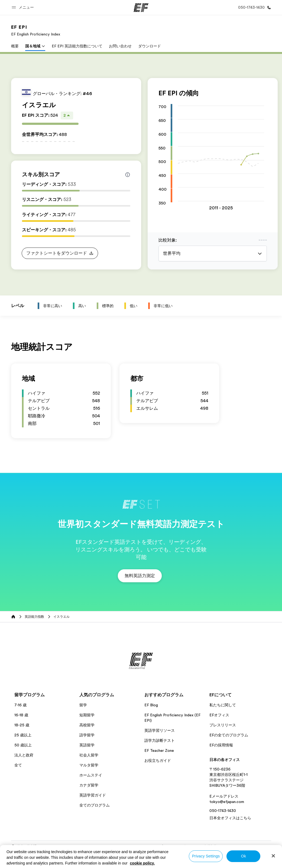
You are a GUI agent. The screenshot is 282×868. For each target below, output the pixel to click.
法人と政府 (24, 755)
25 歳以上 (23, 735)
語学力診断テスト (160, 740)
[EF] (141, 8)
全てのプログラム (95, 805)
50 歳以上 (23, 745)
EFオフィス (219, 715)
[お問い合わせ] (254, 7)
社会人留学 (89, 755)
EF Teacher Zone (159, 750)
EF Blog (151, 705)
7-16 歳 (20, 705)
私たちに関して (223, 705)
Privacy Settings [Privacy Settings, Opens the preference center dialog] (206, 856)
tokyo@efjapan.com (227, 802)
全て (18, 765)
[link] (36, 30)
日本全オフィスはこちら (230, 818)
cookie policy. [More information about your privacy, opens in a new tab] (142, 863)
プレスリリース (223, 725)
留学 (83, 705)
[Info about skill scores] (128, 175)
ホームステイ (91, 775)
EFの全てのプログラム (229, 735)
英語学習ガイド (93, 795)
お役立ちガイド (158, 760)
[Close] (273, 856)
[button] (24, 7)
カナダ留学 (89, 785)
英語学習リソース (160, 730)
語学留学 (87, 735)
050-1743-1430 (223, 811)
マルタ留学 (89, 765)
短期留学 (87, 715)
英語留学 (87, 745)
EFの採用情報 (221, 745)
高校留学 (87, 725)
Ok (244, 856)
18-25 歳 (22, 725)
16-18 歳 (21, 715)
